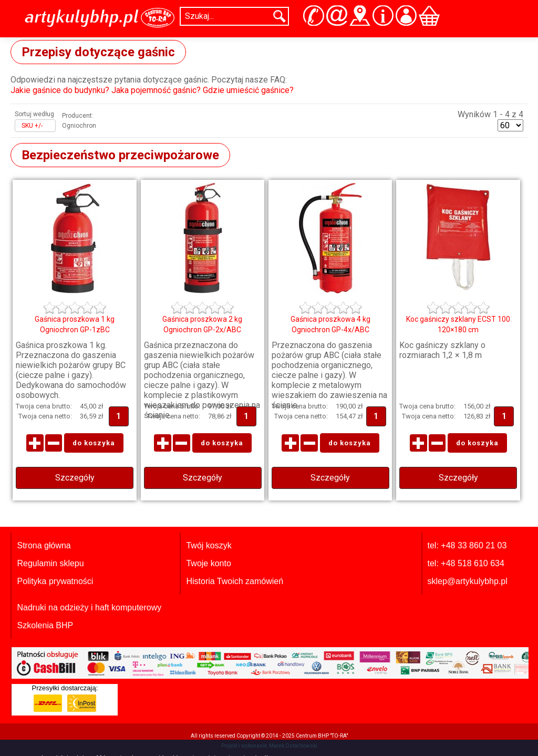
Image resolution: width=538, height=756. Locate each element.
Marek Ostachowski (293, 746)
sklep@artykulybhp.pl (468, 581)
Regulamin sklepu (50, 563)
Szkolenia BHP (45, 625)
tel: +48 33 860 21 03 (467, 545)
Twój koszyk (209, 545)
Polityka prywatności (55, 581)
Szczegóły (75, 478)
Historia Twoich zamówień (235, 581)
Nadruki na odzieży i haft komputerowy (89, 607)
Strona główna (44, 545)
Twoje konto (208, 563)
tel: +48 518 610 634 (466, 563)
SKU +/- (32, 126)
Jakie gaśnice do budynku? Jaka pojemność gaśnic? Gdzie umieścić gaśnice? (152, 90)
